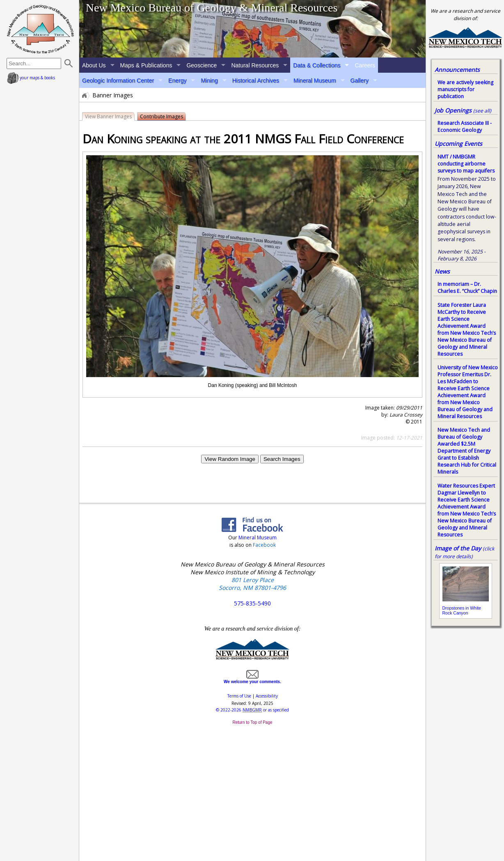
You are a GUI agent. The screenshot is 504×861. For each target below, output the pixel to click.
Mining (209, 81)
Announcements (457, 70)
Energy (177, 81)
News (442, 271)
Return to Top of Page (252, 722)
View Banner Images (108, 116)
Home (84, 95)
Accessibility (267, 696)
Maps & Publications (146, 65)
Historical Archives (256, 81)
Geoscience (202, 65)
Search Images (282, 459)
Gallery (360, 81)
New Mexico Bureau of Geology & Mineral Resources (212, 8)
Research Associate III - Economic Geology (465, 127)
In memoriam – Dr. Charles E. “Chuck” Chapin (467, 288)
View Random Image (230, 459)
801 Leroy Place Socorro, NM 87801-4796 (252, 584)
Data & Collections (317, 65)
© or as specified (252, 710)
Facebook (264, 545)
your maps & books (31, 78)
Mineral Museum (315, 81)
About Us (94, 65)
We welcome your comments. (252, 679)
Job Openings (463, 110)
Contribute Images (162, 116)
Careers (365, 65)
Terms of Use (239, 696)
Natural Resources (255, 65)
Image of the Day (458, 548)
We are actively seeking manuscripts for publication (465, 89)
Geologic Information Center (118, 81)
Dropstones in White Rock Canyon (462, 610)
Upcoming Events (458, 144)
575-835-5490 (252, 603)
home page (40, 29)
